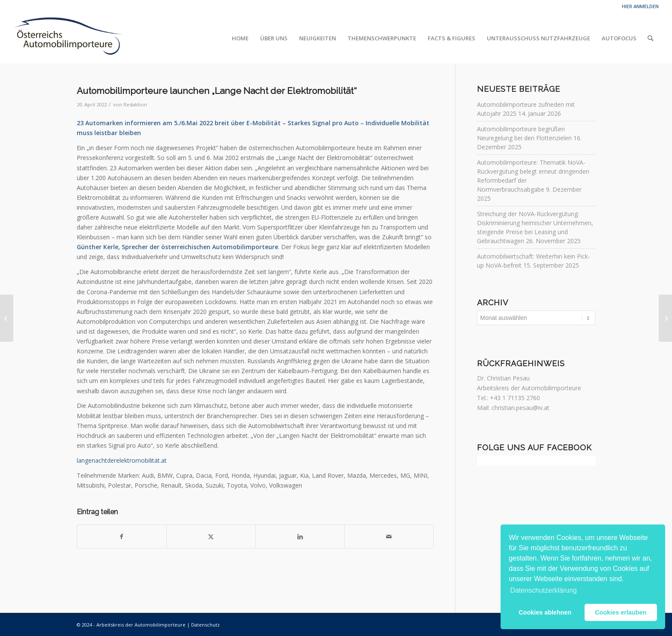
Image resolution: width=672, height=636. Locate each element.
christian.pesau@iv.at (520, 408)
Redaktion (135, 104)
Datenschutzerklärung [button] (543, 590)
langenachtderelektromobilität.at (122, 460)
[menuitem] (240, 38)
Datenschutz (205, 625)
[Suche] (650, 38)
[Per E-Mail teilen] (389, 537)
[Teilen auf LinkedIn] (300, 537)
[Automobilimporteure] (67, 38)
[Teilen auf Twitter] (211, 537)
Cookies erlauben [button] (621, 612)
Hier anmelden (640, 6)
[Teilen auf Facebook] (122, 537)
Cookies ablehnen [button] (545, 612)
